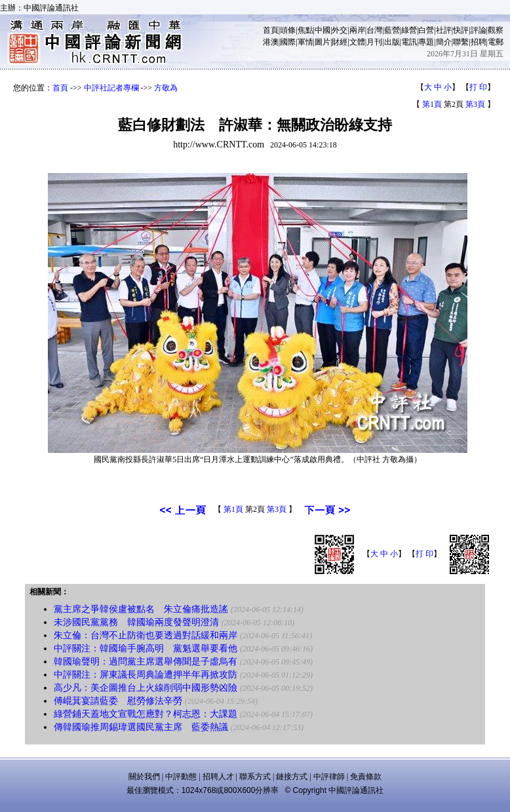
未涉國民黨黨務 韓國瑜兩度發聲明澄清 (136, 622)
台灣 (374, 30)
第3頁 (475, 104)
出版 (392, 42)
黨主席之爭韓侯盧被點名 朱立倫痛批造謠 (141, 609)
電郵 (496, 42)
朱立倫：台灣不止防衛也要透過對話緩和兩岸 (146, 635)
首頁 (271, 30)
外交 (340, 30)
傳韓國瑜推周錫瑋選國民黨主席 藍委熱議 (141, 727)
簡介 (444, 42)
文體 (357, 42)
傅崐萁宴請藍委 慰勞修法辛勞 (118, 701)
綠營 (409, 30)
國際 (288, 42)
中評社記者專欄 (111, 88)
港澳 (271, 42)
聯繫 (461, 42)
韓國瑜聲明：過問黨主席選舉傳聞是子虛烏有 (146, 662)
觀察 (496, 30)
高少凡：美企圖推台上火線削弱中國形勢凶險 (146, 688)
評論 (479, 30)
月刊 (374, 42)
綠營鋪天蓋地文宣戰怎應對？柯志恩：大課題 (146, 714)
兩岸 (357, 30)
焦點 (305, 30)
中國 (323, 30)
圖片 (323, 42)
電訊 (409, 42)
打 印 (478, 87)
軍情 (305, 42)
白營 (426, 30)
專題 (426, 42)
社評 (444, 30)
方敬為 (166, 88)
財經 (340, 42)
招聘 (479, 42)
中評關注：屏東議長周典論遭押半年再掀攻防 (146, 675)
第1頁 (432, 104)
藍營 (392, 30)
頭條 (288, 30)
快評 (461, 30)
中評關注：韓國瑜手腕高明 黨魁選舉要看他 (146, 648)
